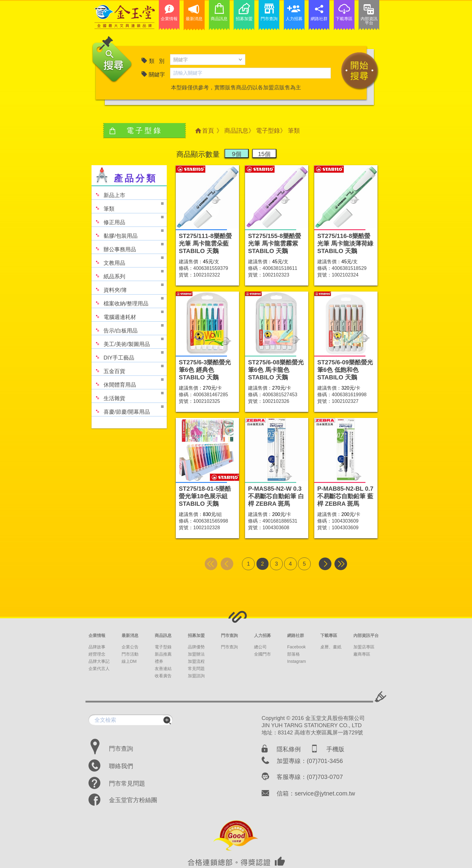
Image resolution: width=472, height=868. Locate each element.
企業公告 (130, 647)
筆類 (128, 206)
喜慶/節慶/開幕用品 (128, 409)
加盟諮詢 (196, 676)
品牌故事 (97, 647)
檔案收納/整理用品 (128, 301)
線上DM (129, 661)
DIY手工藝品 (128, 355)
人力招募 (262, 635)
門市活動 (130, 654)
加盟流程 (196, 661)
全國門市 (262, 654)
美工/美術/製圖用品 (128, 341)
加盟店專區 (364, 647)
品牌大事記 (99, 661)
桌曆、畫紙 (331, 647)
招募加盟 (196, 635)
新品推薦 (163, 654)
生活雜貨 (128, 395)
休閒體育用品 (128, 382)
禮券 (159, 661)
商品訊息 (236, 131)
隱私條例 (289, 749)
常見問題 (196, 669)
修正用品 (128, 219)
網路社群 (296, 635)
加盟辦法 (196, 654)
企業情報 (97, 635)
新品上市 (108, 192)
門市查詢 (229, 635)
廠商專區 (362, 654)
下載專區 (329, 635)
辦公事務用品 (128, 247)
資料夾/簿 (128, 287)
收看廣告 (163, 676)
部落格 (293, 654)
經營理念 (97, 654)
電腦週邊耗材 (128, 314)
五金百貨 (128, 368)
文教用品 (128, 260)
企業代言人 (99, 669)
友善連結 (163, 669)
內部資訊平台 (366, 635)
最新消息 (130, 635)
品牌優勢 (196, 647)
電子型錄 (268, 131)
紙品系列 (128, 274)
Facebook (296, 647)
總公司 (260, 647)
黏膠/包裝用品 (128, 233)
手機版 (335, 749)
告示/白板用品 (128, 328)
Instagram (297, 661)
